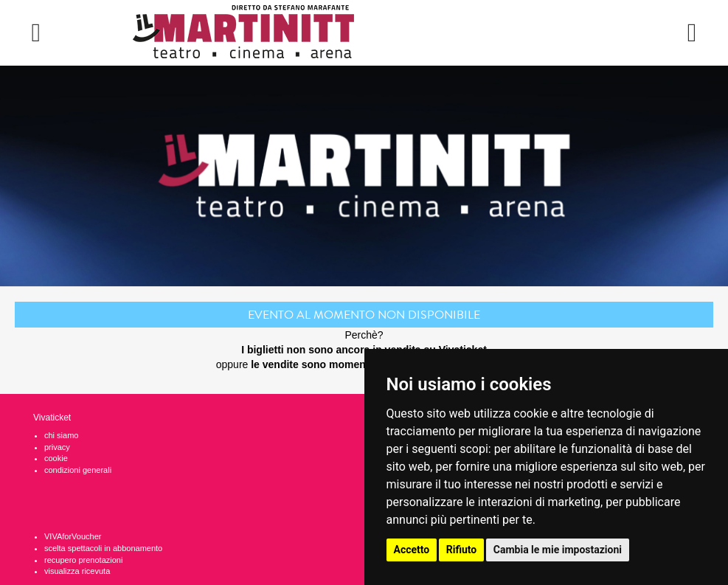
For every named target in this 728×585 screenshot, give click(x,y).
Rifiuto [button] (462, 550)
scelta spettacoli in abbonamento (103, 548)
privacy (57, 447)
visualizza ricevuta (77, 571)
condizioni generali (78, 470)
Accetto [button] (412, 550)
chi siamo (61, 435)
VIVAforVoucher (73, 536)
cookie (56, 458)
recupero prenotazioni (83, 560)
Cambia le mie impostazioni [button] (558, 550)
